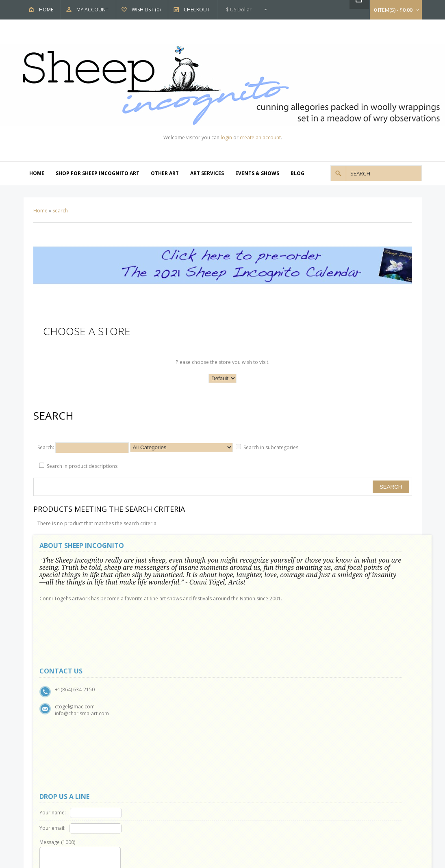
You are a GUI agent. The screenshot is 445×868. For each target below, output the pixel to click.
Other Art (165, 173)
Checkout (197, 10)
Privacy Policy (59, 723)
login (226, 137)
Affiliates (249, 713)
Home (46, 10)
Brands (247, 695)
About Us (55, 695)
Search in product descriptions (82, 466)
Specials (248, 723)
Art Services (207, 173)
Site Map (151, 713)
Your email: (247, 577)
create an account (260, 137)
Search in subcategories (271, 447)
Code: (284, 632)
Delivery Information (67, 741)
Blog (297, 173)
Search (60, 211)
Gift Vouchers (254, 704)
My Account (92, 10)
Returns (150, 704)
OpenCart (199, 811)
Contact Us (154, 695)
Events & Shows (257, 173)
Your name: (248, 562)
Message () (252, 591)
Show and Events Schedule (74, 713)
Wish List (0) (146, 10)
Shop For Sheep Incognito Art (98, 173)
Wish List (151, 778)
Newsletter (154, 788)
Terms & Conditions (67, 732)
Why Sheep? (58, 704)
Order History (157, 769)
